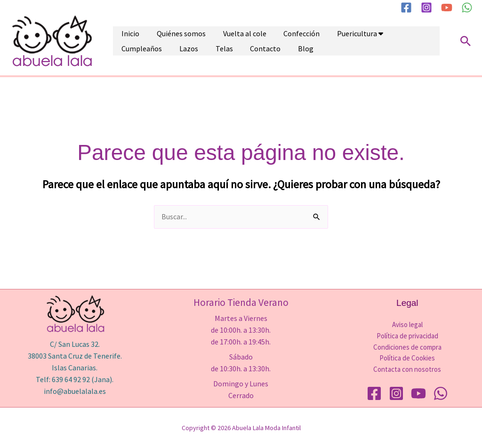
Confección (274, 32)
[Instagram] (426, 8)
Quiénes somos (169, 32)
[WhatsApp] (467, 8)
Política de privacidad (407, 336)
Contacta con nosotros (407, 370)
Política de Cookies (407, 358)
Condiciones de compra (407, 347)
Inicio (127, 32)
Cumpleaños (378, 32)
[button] (466, 41)
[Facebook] (406, 8)
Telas (126, 50)
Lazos (417, 32)
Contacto (160, 50)
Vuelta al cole (225, 32)
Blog (192, 50)
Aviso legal (407, 324)
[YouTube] (447, 8)
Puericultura (322, 32)
